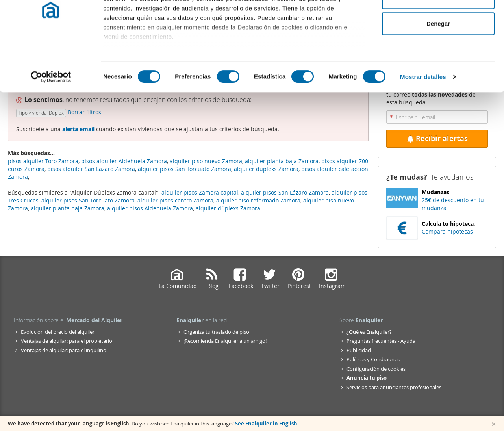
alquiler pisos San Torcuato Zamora (88, 200)
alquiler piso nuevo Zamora (206, 161)
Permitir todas (438, 21)
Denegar (438, 72)
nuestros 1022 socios (167, 29)
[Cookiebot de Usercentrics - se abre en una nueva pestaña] (51, 126)
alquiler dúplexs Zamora (228, 208)
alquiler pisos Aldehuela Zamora (150, 208)
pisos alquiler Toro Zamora (43, 161)
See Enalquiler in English (266, 424)
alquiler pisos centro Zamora (175, 200)
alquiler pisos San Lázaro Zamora (285, 192)
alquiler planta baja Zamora (68, 208)
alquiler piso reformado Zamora (258, 200)
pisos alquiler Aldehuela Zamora (124, 161)
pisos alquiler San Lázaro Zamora (91, 169)
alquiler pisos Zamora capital (200, 192)
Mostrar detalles (423, 126)
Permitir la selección (438, 47)
